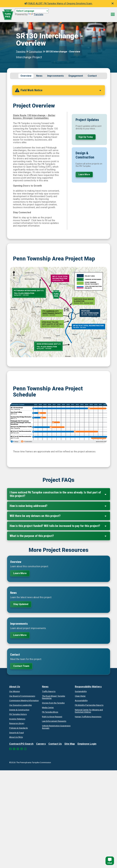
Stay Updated (21, 605)
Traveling (21, 52)
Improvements (56, 76)
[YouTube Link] (25, 750)
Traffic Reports (49, 692)
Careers (41, 745)
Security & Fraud (17, 733)
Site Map (70, 745)
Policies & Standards (19, 729)
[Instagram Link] (18, 750)
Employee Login (87, 745)
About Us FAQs (16, 738)
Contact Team (21, 667)
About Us (15, 687)
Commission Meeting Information (24, 701)
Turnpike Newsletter (53, 698)
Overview (26, 76)
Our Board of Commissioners (22, 697)
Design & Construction (19, 710)
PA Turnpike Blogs (50, 713)
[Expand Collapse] (100, 91)
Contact (92, 76)
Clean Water (80, 697)
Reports (89, 706)
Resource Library (17, 724)
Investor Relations (17, 720)
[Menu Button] (113, 14)
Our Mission (15, 692)
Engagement (76, 76)
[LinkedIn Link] (22, 750)
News (39, 76)
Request (52, 717)
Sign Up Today (86, 138)
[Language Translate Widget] (32, 11)
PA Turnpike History (18, 715)
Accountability (81, 701)
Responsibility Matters (88, 687)
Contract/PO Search (21, 745)
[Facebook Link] (10, 750)
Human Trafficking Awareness (88, 717)
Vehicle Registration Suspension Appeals (56, 728)
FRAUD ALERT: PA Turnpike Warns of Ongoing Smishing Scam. (59, 4)
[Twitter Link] (14, 750)
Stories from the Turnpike (53, 704)
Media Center (48, 708)
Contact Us (55, 745)
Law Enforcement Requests (54, 722)
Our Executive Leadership (21, 706)
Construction (36, 52)
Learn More (84, 175)
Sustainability (81, 692)
